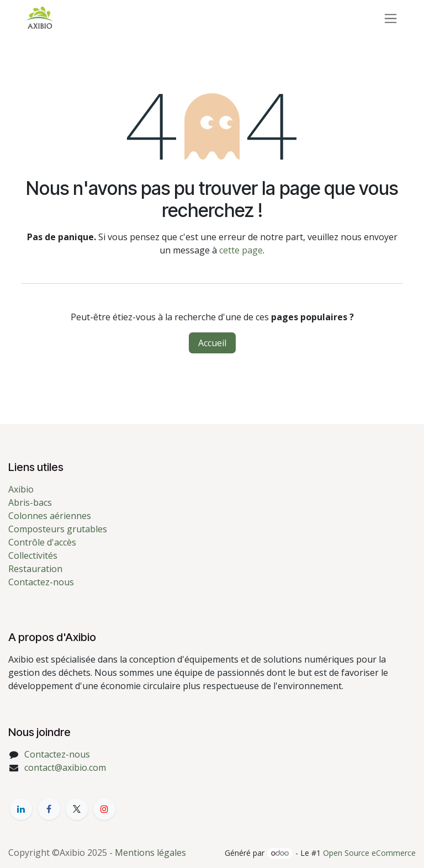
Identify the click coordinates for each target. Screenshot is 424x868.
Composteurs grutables (58, 529)
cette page (241, 250)
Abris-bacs (30, 502)
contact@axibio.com (65, 768)
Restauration (35, 569)
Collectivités (33, 555)
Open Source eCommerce (369, 853)
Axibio (21, 489)
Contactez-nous (41, 582)
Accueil (212, 343)
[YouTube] (104, 809)
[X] (77, 809)
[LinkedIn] (21, 809)
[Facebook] (49, 809)
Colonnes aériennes (50, 516)
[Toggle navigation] (391, 18)
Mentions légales (150, 853)
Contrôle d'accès (42, 542)
